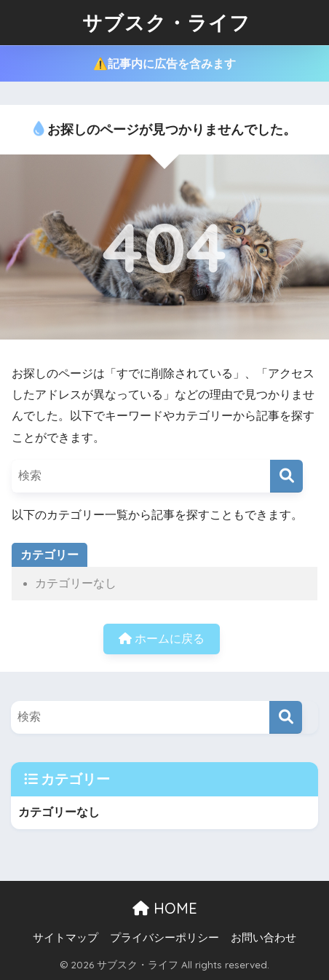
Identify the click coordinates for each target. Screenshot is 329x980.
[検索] (286, 476)
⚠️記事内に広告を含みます (164, 64)
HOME (165, 908)
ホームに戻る (162, 639)
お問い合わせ (263, 938)
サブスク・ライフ (166, 23)
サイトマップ (66, 938)
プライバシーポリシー (164, 938)
